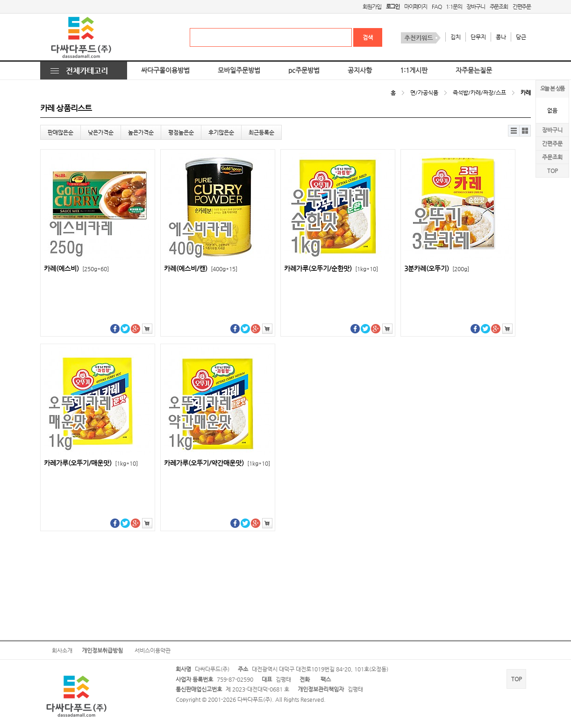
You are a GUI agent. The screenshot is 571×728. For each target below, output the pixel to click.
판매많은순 (61, 132)
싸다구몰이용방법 (165, 70)
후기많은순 (221, 132)
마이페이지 (416, 7)
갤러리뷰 (525, 131)
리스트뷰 (514, 131)
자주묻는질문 (474, 70)
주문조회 (499, 7)
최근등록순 (261, 132)
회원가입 (372, 7)
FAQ (436, 7)
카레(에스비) (76, 269)
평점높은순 (181, 132)
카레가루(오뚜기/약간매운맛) (217, 463)
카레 (526, 93)
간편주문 (522, 7)
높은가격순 (141, 132)
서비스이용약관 (153, 650)
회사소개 (62, 650)
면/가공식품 (424, 93)
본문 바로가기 (0, 0)
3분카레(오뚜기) (437, 269)
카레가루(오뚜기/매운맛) (91, 463)
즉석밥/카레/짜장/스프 (479, 93)
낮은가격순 (101, 132)
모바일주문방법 (239, 70)
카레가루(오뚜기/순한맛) (331, 269)
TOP (553, 171)
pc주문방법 (304, 70)
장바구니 (475, 7)
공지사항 (360, 70)
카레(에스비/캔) (201, 269)
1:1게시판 (414, 70)
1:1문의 (454, 7)
